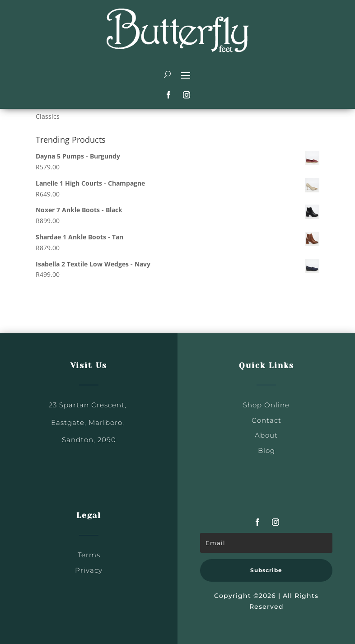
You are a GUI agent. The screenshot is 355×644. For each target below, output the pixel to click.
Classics (48, 116)
